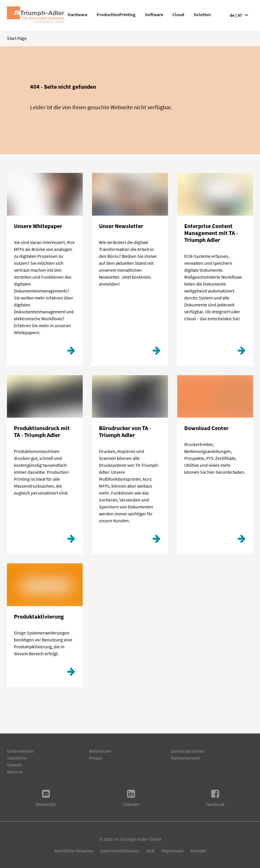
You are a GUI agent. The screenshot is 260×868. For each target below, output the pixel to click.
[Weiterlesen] (156, 540)
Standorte (17, 758)
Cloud (206, 14)
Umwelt (14, 765)
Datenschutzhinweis (120, 851)
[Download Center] (241, 540)
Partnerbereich (186, 758)
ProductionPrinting (125, 14)
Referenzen (100, 751)
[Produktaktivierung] (71, 673)
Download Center (188, 751)
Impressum (172, 851)
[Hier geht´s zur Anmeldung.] (156, 352)
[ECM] (241, 352)
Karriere (15, 772)
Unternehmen (21, 751)
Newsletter (46, 798)
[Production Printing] (71, 540)
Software (173, 14)
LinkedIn (131, 798)
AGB (150, 851)
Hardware (78, 14)
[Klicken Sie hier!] (71, 352)
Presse (96, 758)
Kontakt (198, 851)
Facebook (215, 798)
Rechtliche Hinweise (74, 851)
